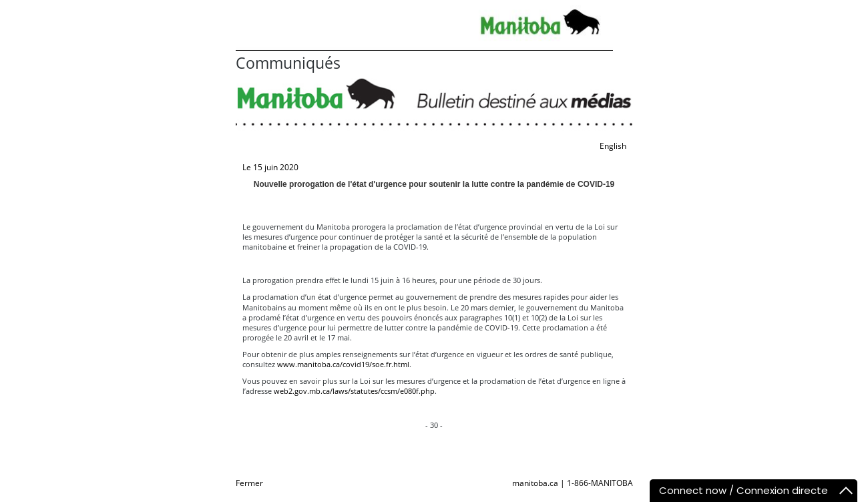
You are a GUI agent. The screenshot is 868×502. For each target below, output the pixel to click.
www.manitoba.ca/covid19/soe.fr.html (343, 364)
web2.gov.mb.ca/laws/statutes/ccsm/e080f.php (354, 391)
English (613, 146)
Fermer (249, 483)
